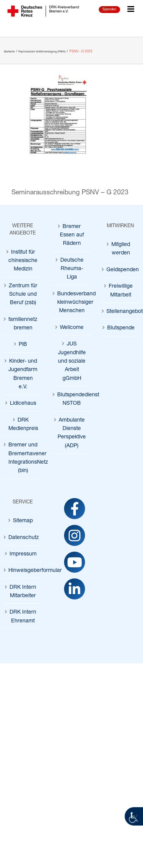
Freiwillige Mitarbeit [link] (121, 290)
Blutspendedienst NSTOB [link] (72, 398)
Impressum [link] (23, 553)
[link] (134, 816)
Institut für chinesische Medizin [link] (23, 260)
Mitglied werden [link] (121, 248)
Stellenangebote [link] (121, 311)
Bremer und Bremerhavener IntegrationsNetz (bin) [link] (23, 457)
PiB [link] (23, 344)
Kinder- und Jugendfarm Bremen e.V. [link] (23, 373)
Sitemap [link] (23, 520)
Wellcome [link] (72, 327)
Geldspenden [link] (121, 269)
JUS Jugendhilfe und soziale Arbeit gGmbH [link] (72, 360)
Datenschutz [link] (23, 537)
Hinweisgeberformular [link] (23, 570)
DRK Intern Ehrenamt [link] (23, 616)
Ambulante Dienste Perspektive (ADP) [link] (72, 432)
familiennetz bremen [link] (23, 323)
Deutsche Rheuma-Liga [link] (72, 268)
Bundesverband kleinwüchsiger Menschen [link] (72, 302)
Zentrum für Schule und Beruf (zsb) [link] (23, 294)
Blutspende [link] (121, 327)
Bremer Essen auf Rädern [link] (72, 235)
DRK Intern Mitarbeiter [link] (23, 591)
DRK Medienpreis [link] (23, 424)
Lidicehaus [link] (23, 403)
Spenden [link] (109, 9)
